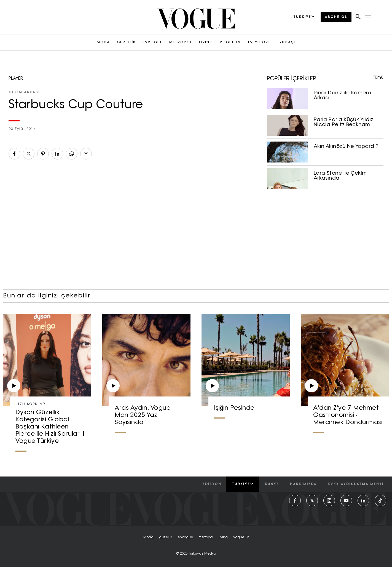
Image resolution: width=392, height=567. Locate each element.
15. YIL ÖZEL (260, 42)
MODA (103, 42)
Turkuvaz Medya (202, 554)
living (223, 537)
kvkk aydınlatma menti (356, 484)
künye (272, 484)
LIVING (206, 42)
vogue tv (241, 537)
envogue (185, 537)
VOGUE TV (230, 42)
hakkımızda (303, 484)
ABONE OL (336, 17)
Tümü (378, 78)
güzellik (166, 537)
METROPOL (181, 42)
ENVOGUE (152, 42)
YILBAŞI (287, 42)
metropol (206, 537)
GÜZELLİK (126, 42)
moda (148, 537)
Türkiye (243, 484)
